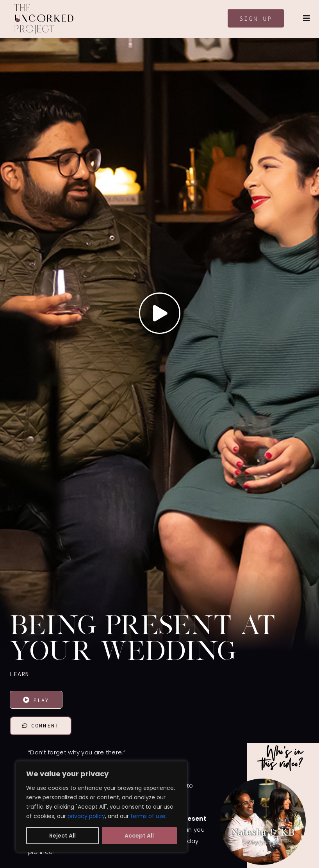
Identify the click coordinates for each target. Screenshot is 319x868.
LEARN (20, 674)
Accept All (139, 836)
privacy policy (86, 816)
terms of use (148, 816)
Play (36, 700)
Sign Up (256, 18)
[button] (204, 822)
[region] (102, 807)
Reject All (62, 836)
